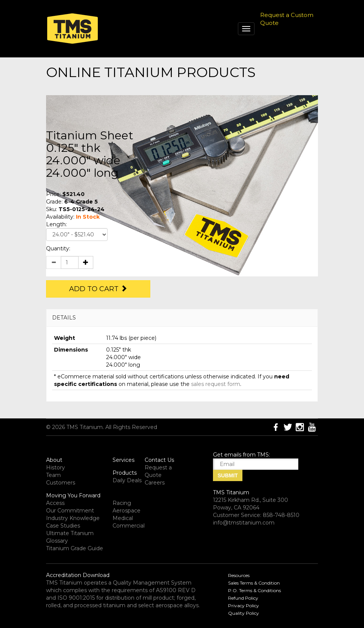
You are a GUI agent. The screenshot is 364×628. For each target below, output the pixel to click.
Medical (123, 518)
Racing (122, 503)
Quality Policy (244, 613)
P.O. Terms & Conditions (254, 590)
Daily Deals (127, 480)
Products (125, 473)
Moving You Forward (73, 495)
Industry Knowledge (73, 518)
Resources (239, 575)
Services (123, 460)
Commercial (129, 526)
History (56, 468)
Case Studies (63, 526)
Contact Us (159, 460)
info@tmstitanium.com (244, 523)
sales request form (216, 384)
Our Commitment (70, 511)
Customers (61, 483)
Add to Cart (98, 289)
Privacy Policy (244, 606)
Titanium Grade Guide (75, 548)
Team (53, 475)
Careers (155, 483)
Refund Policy (243, 598)
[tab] (182, 318)
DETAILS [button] (64, 318)
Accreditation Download (78, 575)
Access (55, 503)
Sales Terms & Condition (254, 583)
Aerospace (126, 511)
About (54, 460)
